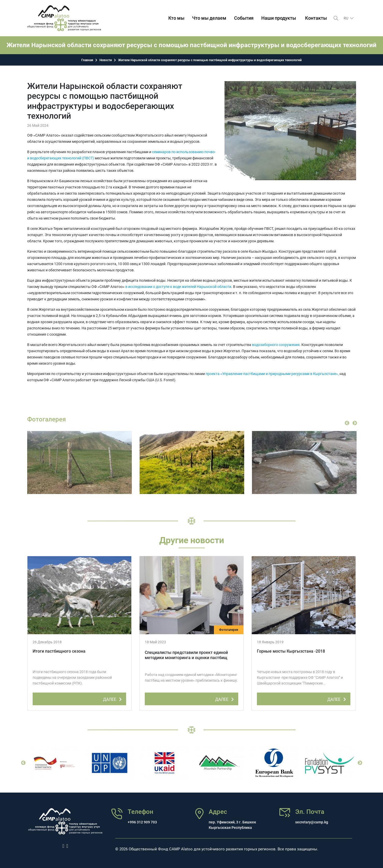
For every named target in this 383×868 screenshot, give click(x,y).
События (244, 18)
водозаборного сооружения (276, 345)
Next (355, 423)
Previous (347, 423)
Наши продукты (279, 18)
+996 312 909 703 (142, 822)
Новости (106, 60)
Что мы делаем (209, 18)
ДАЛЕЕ (113, 698)
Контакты (316, 18)
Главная (87, 60)
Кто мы (176, 18)
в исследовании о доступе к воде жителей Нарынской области (178, 287)
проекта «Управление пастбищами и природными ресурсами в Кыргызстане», (272, 374)
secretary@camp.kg (312, 822)
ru (346, 18)
